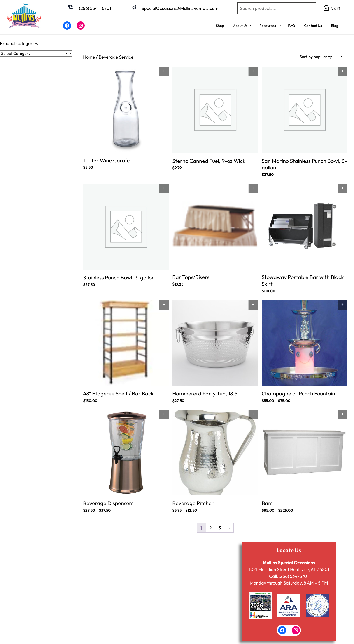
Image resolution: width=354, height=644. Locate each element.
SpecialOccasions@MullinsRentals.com (180, 8)
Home (89, 57)
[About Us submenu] (251, 26)
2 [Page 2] (211, 528)
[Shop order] (322, 57)
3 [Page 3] (220, 528)
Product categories (19, 43)
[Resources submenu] (280, 26)
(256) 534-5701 (294, 577)
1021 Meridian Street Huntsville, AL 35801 (289, 570)
